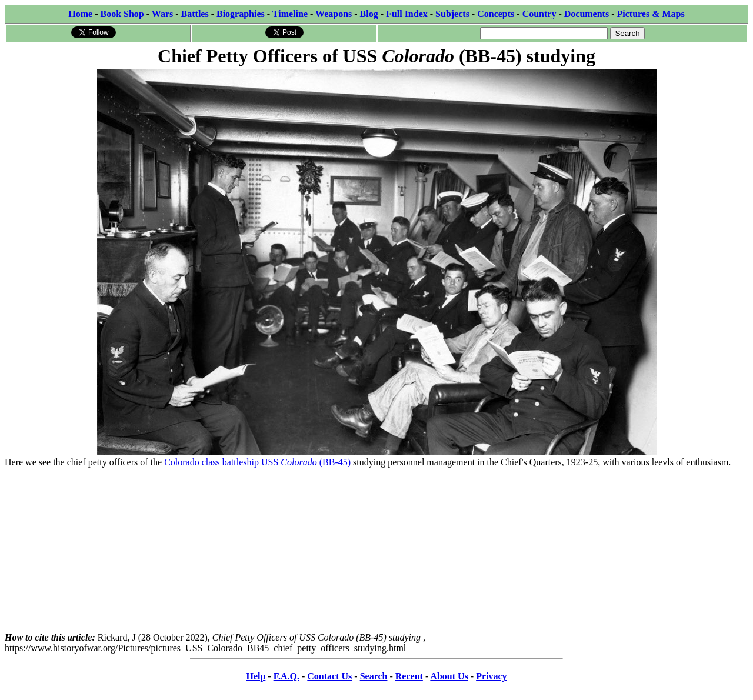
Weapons (334, 14)
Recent (409, 676)
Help (256, 676)
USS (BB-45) (306, 462)
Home (80, 14)
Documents (587, 14)
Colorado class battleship (211, 462)
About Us (449, 676)
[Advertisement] (376, 550)
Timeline (290, 14)
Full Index (408, 14)
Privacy (491, 676)
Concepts (496, 14)
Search (374, 676)
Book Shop (122, 14)
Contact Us (329, 676)
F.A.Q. (286, 676)
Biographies (241, 14)
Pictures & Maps (651, 14)
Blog (369, 14)
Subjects (452, 14)
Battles (195, 14)
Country (539, 14)
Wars (162, 14)
